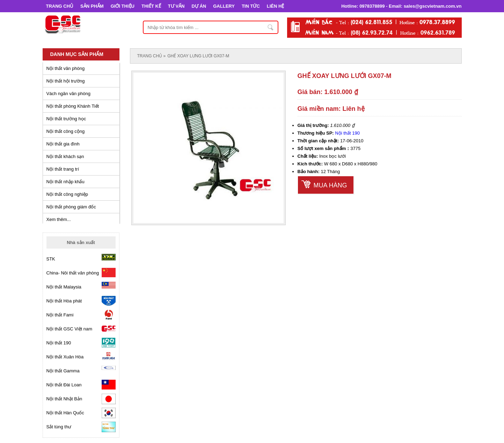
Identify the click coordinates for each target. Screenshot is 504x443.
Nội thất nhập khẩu (65, 182)
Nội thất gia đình (63, 144)
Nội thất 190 (347, 133)
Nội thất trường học (66, 119)
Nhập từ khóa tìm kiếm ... (271, 27)
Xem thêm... (59, 219)
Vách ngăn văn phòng (69, 94)
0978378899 (372, 6)
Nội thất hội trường (66, 81)
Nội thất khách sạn (65, 156)
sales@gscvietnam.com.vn (433, 6)
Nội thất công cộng (66, 131)
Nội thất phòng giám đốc (71, 207)
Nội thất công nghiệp (67, 194)
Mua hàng (330, 185)
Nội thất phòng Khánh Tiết (73, 106)
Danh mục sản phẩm (77, 54)
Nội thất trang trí (63, 169)
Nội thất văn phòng (66, 68)
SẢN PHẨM (92, 6)
